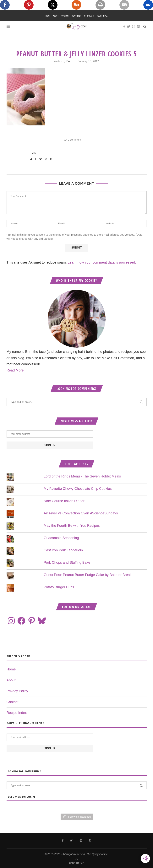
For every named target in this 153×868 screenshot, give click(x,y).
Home (48, 16)
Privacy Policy (17, 691)
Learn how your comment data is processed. (102, 262)
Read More (15, 370)
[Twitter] (129, 27)
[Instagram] (134, 27)
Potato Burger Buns (59, 587)
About (56, 16)
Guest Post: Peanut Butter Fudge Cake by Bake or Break (88, 575)
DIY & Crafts (89, 16)
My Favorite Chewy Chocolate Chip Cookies (78, 489)
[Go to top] (76, 863)
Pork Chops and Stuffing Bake (67, 563)
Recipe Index (102, 16)
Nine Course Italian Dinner (64, 501)
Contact (65, 16)
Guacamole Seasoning (61, 538)
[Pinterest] (138, 27)
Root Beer (76, 16)
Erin (69, 61)
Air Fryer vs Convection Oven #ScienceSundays (81, 513)
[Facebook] (124, 27)
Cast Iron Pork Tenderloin (63, 550)
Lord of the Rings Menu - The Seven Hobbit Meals (82, 476)
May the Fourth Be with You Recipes (72, 526)
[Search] (145, 27)
